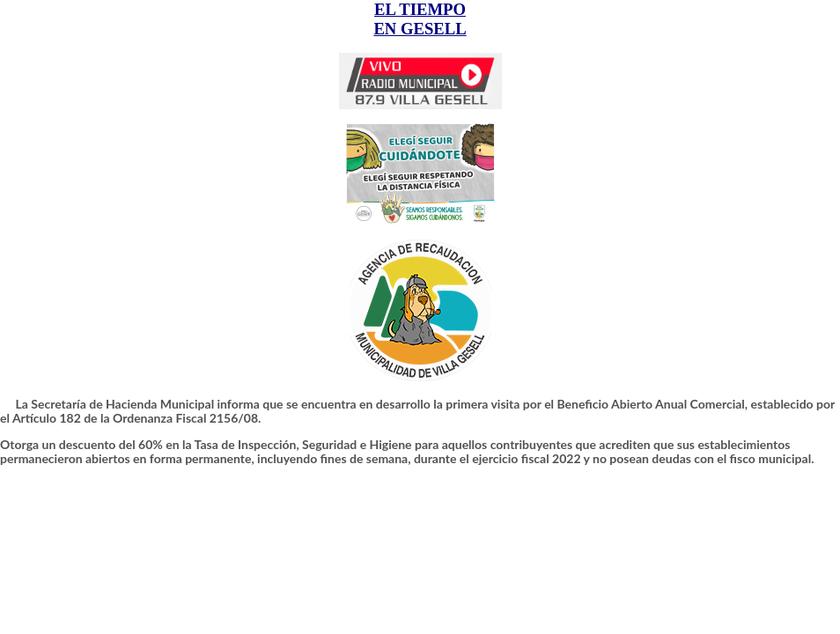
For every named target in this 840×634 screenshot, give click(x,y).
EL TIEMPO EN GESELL (420, 19)
